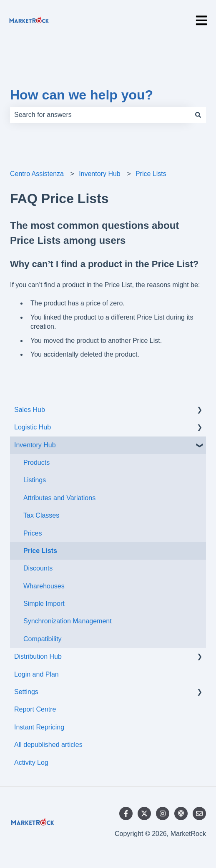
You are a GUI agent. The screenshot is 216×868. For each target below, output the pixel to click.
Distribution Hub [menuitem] (38, 656)
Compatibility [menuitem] (43, 639)
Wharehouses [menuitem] (44, 586)
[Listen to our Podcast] (181, 813)
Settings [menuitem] (26, 692)
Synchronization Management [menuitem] (68, 621)
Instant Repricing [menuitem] (39, 727)
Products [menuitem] (36, 463)
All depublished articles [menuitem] (48, 745)
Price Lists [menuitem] (40, 551)
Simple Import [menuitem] (44, 604)
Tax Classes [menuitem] (41, 515)
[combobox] (100, 115)
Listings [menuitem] (35, 480)
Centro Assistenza (37, 174)
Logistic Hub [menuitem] (33, 427)
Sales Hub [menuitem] (30, 410)
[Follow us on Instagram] (163, 813)
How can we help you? (82, 95)
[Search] (198, 115)
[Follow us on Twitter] (144, 813)
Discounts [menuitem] (38, 568)
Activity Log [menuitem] (31, 763)
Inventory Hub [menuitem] (35, 445)
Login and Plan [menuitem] (36, 674)
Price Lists (151, 174)
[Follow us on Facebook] (126, 813)
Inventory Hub (100, 174)
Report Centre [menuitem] (35, 709)
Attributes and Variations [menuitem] (59, 498)
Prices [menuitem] (33, 533)
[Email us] (199, 813)
